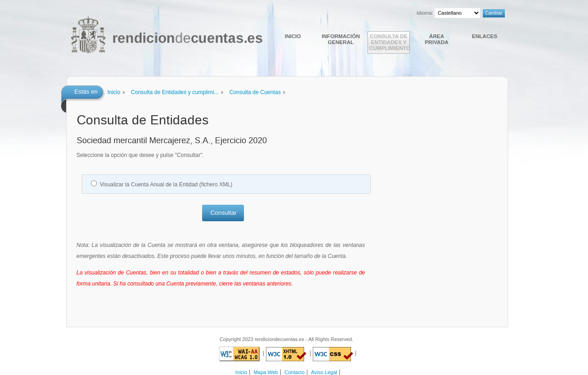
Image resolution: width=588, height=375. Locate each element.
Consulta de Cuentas (255, 92)
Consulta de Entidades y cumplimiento (390, 42)
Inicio (293, 36)
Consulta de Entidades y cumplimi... (175, 92)
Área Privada (437, 39)
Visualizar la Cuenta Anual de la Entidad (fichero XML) (166, 185)
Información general (341, 39)
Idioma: (425, 13)
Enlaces (484, 36)
